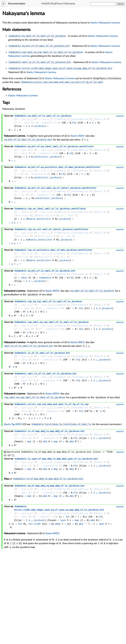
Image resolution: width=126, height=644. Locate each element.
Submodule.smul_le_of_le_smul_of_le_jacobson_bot (40, 62)
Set (23, 195)
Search (121, 4)
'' (86, 524)
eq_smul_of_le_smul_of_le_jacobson (92, 291)
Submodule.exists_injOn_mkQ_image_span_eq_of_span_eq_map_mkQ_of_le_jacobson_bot (60, 68)
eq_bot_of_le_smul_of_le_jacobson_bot (28, 140)
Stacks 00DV (77, 136)
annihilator (41, 157)
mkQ (45, 441)
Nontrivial (22, 215)
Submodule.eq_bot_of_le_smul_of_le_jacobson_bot (39, 46)
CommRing (60, 119)
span (63, 520)
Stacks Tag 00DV (13, 424)
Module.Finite (44, 215)
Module (99, 119)
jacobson (39, 126)
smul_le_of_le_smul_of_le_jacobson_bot (29, 346)
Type (23, 119)
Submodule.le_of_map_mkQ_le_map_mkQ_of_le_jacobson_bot (48, 479)
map (29, 441)
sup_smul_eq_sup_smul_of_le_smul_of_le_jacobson (35, 397)
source (120, 116)
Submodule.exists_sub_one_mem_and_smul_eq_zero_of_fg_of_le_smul (62, 82)
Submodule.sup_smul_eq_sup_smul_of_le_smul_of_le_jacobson (46, 52)
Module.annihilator (39, 219)
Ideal (27, 123)
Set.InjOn (35, 524)
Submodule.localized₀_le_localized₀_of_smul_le (61, 424)
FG (74, 123)
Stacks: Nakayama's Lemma (105, 23)
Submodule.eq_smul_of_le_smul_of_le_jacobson (37, 36)
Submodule (48, 123)
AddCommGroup (80, 119)
